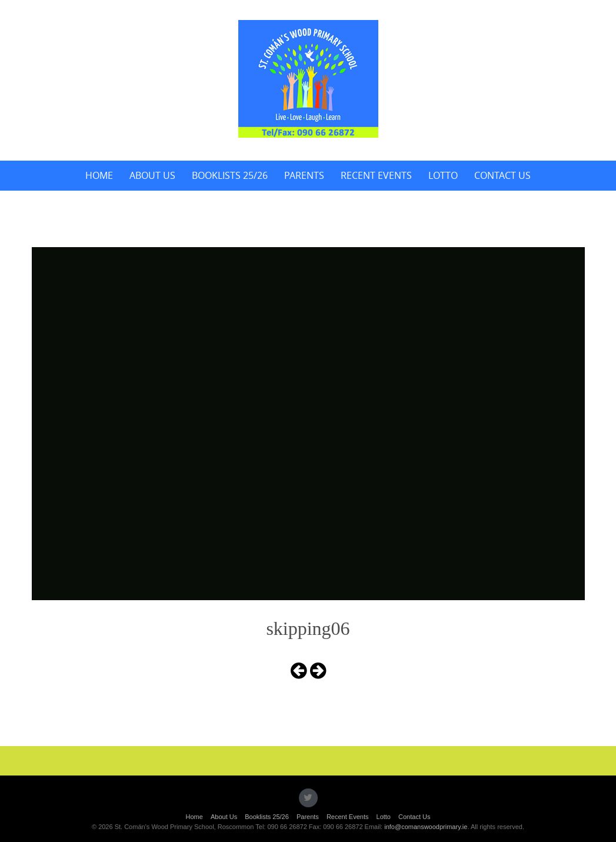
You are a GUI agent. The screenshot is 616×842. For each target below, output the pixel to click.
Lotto (443, 175)
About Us (152, 175)
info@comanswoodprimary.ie (426, 827)
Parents (304, 175)
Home (99, 175)
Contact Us (502, 175)
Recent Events (376, 175)
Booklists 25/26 (230, 175)
